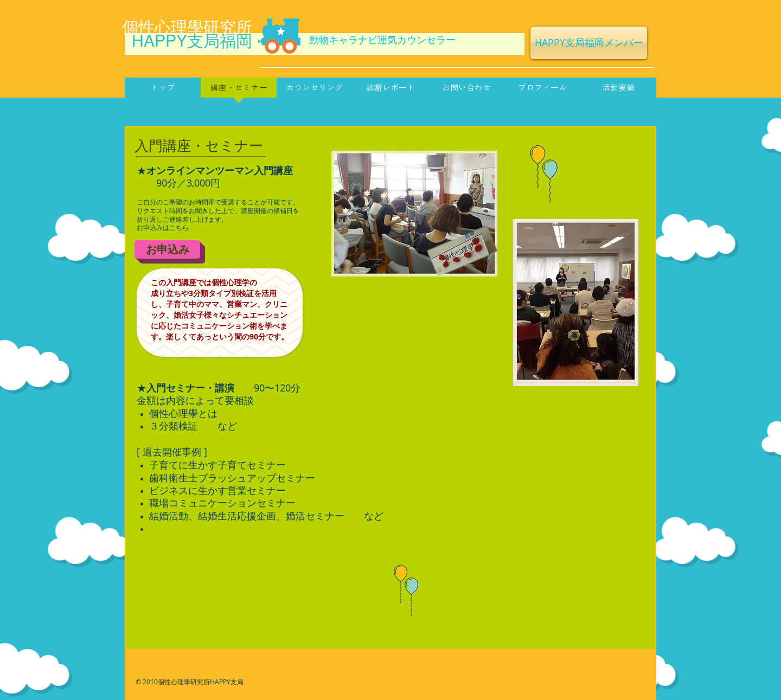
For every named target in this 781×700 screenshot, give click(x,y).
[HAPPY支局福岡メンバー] (589, 43)
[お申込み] (167, 249)
